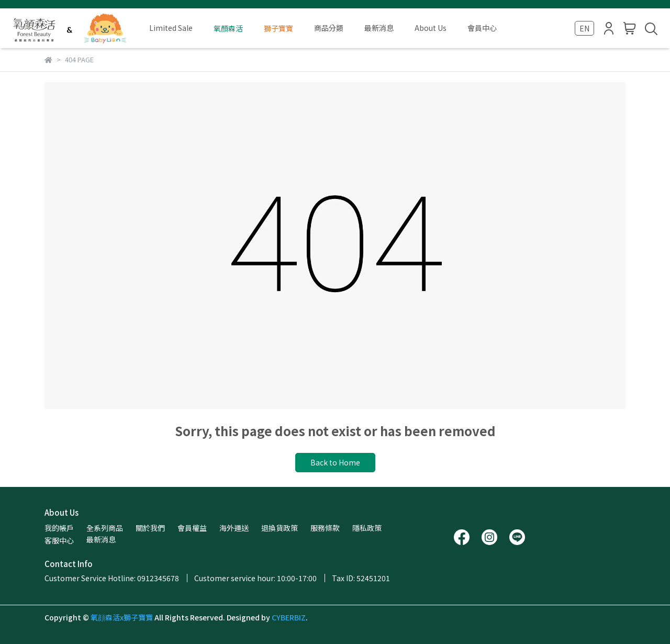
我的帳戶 (59, 528)
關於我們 (150, 528)
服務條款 (325, 528)
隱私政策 (367, 528)
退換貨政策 (280, 528)
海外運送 (234, 528)
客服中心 (59, 540)
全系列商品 (105, 528)
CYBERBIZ (289, 617)
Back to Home (335, 462)
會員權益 (192, 528)
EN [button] (584, 28)
